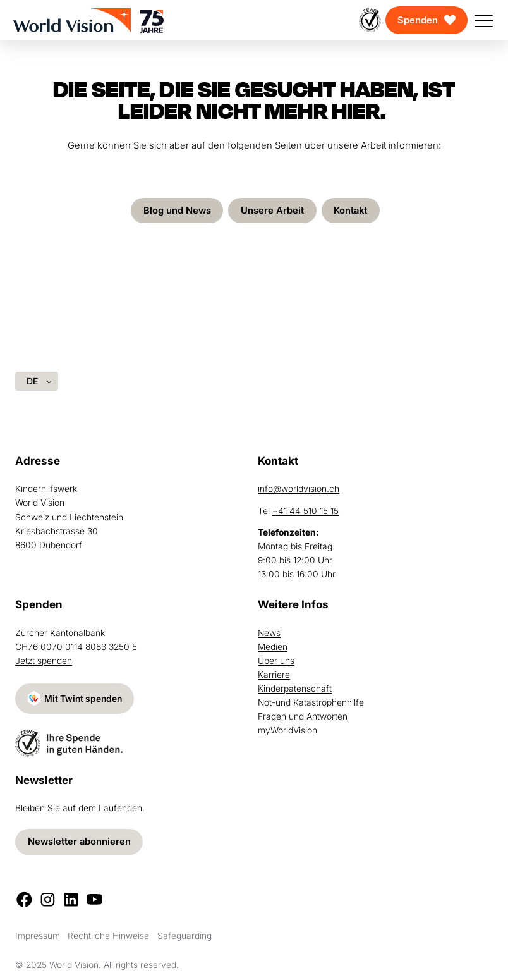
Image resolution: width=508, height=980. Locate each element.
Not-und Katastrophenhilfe (311, 702)
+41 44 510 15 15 (305, 511)
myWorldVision (287, 730)
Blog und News (177, 211)
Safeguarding (184, 936)
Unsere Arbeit (272, 211)
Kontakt (350, 211)
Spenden (418, 20)
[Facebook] (24, 899)
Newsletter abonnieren (79, 842)
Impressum (38, 936)
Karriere (274, 675)
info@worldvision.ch (299, 489)
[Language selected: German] (37, 381)
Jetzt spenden (44, 661)
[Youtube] (94, 899)
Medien (273, 647)
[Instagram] (48, 899)
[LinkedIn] (71, 899)
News (269, 633)
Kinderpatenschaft (295, 689)
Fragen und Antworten (303, 716)
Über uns (276, 661)
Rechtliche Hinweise (108, 936)
